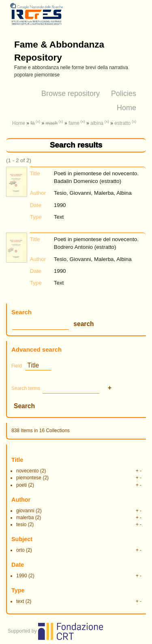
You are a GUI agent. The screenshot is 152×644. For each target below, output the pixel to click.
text (20, 601)
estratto (122, 123)
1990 (22, 576)
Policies (124, 94)
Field (17, 366)
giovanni (25, 511)
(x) (38, 121)
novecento (27, 471)
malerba (25, 518)
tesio (21, 524)
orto (20, 550)
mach (52, 123)
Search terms (26, 388)
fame (74, 123)
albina (97, 123)
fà (32, 123)
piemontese (29, 478)
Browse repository (71, 94)
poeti (21, 485)
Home (126, 108)
